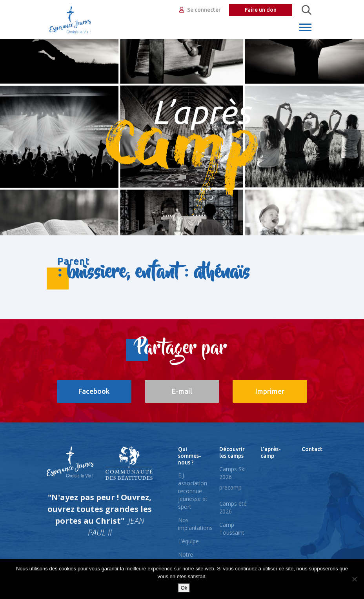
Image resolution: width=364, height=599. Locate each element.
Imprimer (270, 391)
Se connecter (200, 10)
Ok (184, 588)
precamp (230, 487)
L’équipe (188, 541)
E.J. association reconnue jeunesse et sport (193, 491)
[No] (354, 579)
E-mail (182, 391)
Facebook (94, 391)
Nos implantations (195, 524)
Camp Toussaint (232, 529)
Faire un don (261, 10)
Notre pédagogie (191, 558)
